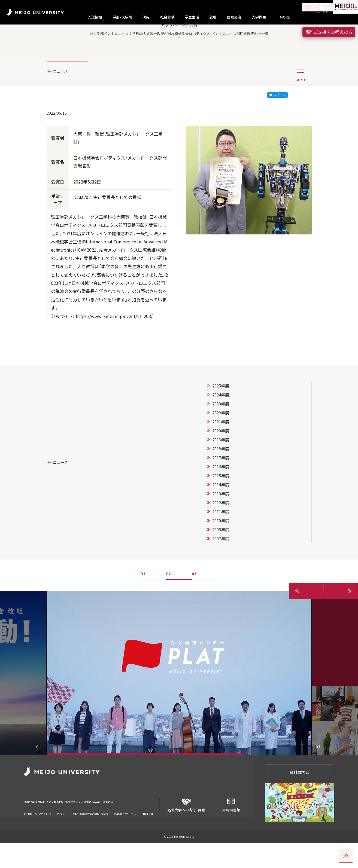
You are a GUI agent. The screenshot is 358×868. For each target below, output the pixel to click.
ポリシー (62, 831)
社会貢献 (167, 17)
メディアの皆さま (119, 823)
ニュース (63, 96)
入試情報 (95, 17)
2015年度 (221, 500)
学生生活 (192, 17)
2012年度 (221, 527)
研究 (146, 17)
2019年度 (221, 464)
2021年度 (221, 446)
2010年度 (221, 545)
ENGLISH (147, 831)
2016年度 (221, 491)
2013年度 (221, 518)
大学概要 (259, 17)
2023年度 (221, 428)
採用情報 (49, 823)
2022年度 (221, 437)
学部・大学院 (122, 17)
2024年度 (221, 419)
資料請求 (300, 797)
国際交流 (234, 17)
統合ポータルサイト (38, 831)
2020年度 (221, 455)
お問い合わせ (90, 823)
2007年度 (221, 563)
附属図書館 (231, 828)
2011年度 (221, 536)
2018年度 (221, 473)
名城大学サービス (125, 831)
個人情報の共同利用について (91, 831)
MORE (283, 17)
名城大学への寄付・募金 (186, 828)
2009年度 (221, 554)
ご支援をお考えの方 (329, 32)
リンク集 (68, 823)
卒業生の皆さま (150, 823)
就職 (213, 17)
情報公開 (31, 823)
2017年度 (221, 482)
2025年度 (221, 410)
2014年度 (221, 509)
